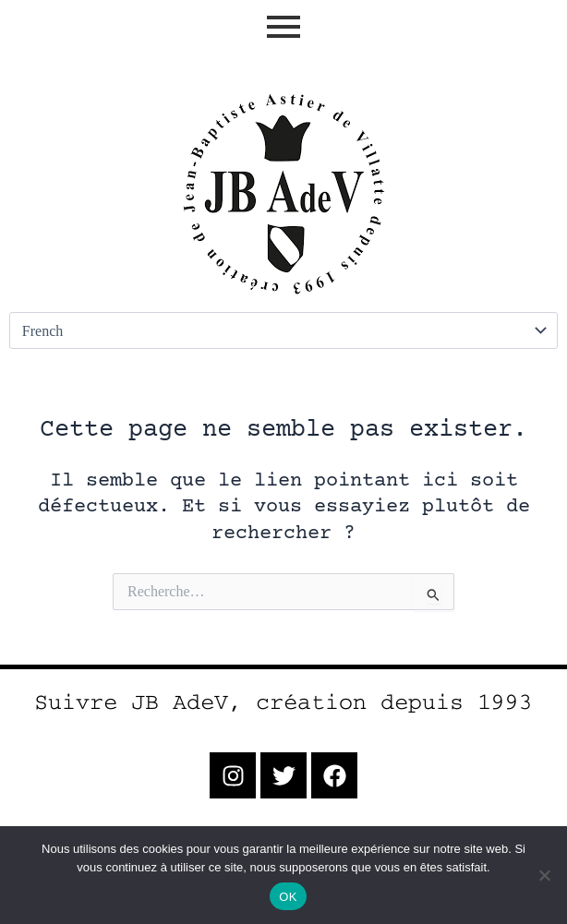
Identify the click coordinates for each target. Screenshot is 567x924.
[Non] (544, 875)
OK (288, 897)
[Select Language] (283, 330)
